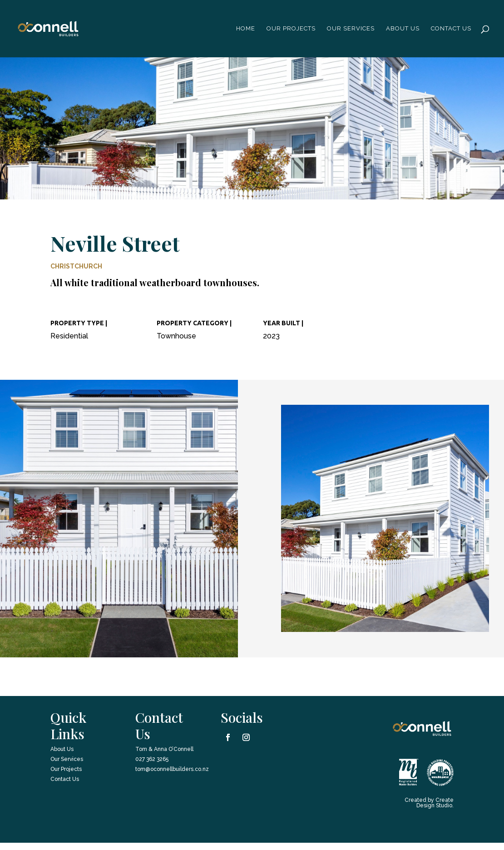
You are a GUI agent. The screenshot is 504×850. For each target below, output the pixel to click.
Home (246, 29)
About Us (62, 749)
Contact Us (451, 29)
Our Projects (291, 29)
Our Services (351, 29)
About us (403, 29)
